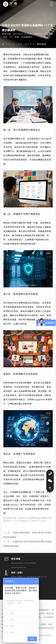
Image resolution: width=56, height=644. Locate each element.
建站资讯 (30, 44)
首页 (20, 44)
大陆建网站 (27, 37)
